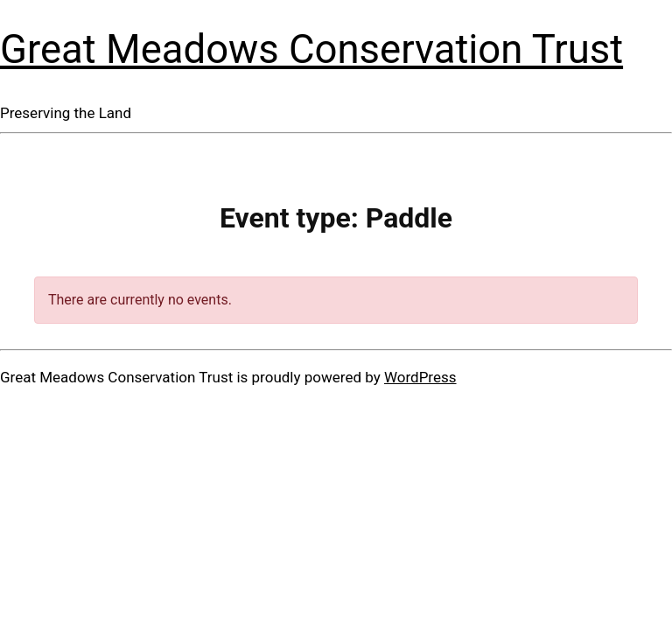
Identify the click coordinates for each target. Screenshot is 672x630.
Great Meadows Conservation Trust (311, 49)
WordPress (420, 377)
